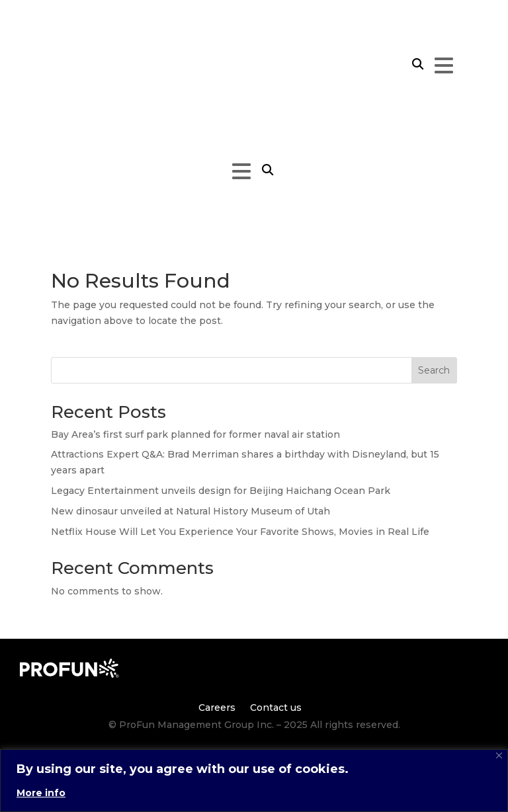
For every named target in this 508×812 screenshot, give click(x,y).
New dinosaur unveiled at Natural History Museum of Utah (190, 511)
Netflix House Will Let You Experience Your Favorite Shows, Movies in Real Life (240, 532)
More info (41, 793)
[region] (254, 781)
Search (434, 370)
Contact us (276, 707)
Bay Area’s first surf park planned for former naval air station (195, 434)
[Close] (499, 755)
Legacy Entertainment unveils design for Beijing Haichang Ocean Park (221, 491)
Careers (217, 707)
